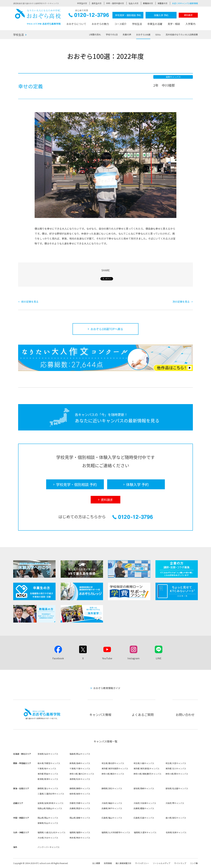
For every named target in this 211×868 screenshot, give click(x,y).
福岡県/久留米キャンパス (145, 832)
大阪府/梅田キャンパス (112, 803)
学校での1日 (112, 35)
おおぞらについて (76, 24)
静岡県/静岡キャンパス (80, 788)
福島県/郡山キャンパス (80, 754)
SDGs (158, 35)
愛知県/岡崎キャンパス (144, 788)
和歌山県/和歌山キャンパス (50, 808)
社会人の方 (134, 3)
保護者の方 (163, 3)
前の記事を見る (30, 302)
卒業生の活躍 (155, 24)
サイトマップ (180, 863)
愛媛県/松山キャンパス (48, 823)
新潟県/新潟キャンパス (48, 779)
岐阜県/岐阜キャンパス (80, 794)
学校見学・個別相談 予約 (128, 15)
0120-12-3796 (89, 16)
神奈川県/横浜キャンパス (113, 774)
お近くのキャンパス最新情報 (185, 3)
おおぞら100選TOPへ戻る (107, 329)
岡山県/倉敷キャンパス (80, 818)
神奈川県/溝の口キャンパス (82, 774)
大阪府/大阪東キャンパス (145, 803)
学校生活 (137, 24)
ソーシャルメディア (162, 863)
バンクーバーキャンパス (49, 847)
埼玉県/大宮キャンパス (176, 763)
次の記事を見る (181, 302)
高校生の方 (97, 3)
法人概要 (96, 863)
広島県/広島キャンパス (144, 818)
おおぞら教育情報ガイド (107, 688)
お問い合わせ (185, 715)
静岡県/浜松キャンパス (112, 788)
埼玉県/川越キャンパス (144, 763)
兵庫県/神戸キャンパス (112, 808)
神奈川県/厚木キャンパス (177, 774)
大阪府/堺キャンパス (175, 803)
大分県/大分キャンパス (48, 838)
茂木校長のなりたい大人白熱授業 (182, 35)
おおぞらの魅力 (100, 24)
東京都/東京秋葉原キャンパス (115, 768)
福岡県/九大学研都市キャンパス (116, 832)
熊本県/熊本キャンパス (80, 838)
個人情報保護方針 (123, 863)
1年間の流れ (95, 35)
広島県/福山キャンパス (112, 818)
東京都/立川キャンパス (176, 768)
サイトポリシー (142, 863)
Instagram (133, 658)
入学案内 (190, 24)
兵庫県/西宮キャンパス (80, 808)
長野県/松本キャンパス (80, 779)
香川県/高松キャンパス (176, 818)
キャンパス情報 (100, 715)
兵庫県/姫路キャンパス (144, 808)
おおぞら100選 (143, 35)
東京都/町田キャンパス (48, 774)
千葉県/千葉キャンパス (80, 768)
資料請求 (188, 15)
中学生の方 (82, 3)
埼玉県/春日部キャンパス (113, 763)
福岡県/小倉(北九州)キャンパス (52, 832)
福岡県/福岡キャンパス (80, 832)
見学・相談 (174, 24)
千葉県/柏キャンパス (47, 768)
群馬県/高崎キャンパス (80, 763)
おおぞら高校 (38, 17)
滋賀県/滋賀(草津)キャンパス (51, 803)
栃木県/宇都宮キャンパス (49, 763)
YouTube (107, 658)
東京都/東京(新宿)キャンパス (146, 768)
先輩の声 (127, 35)
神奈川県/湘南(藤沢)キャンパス (147, 774)
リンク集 (194, 863)
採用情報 (108, 863)
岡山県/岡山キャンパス (48, 818)
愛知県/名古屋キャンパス (177, 788)
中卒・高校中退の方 (115, 3)
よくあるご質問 (143, 715)
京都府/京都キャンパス (80, 803)
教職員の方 (148, 3)
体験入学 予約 (161, 15)
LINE (159, 658)
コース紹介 (121, 24)
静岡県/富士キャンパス (48, 788)
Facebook (58, 658)
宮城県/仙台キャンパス (48, 754)
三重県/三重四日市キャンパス (51, 794)
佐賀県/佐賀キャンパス (176, 832)
